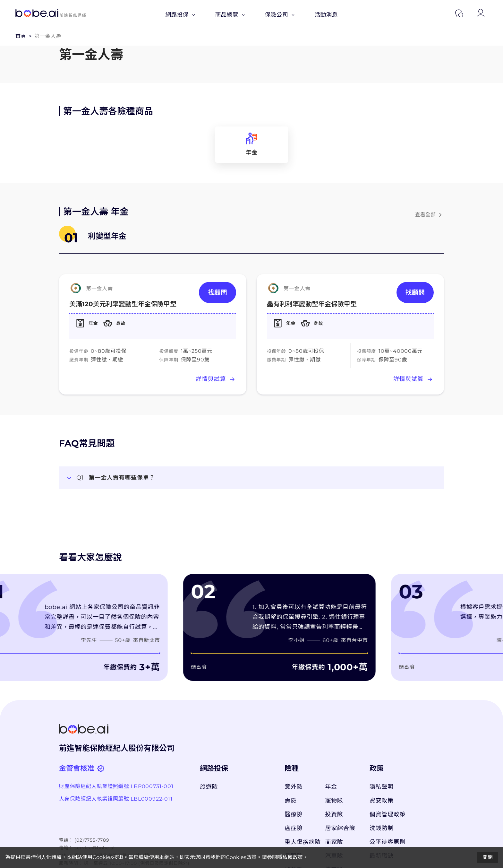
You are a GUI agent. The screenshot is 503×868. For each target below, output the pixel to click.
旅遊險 (209, 787)
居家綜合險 (340, 828)
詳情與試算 (216, 379)
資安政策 (382, 801)
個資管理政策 (388, 814)
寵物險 (334, 801)
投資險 (334, 814)
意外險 (294, 787)
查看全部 (430, 215)
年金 (331, 787)
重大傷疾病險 (302, 842)
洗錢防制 (382, 828)
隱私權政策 (290, 857)
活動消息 (326, 15)
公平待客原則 (388, 842)
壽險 (291, 801)
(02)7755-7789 (92, 840)
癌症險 (294, 828)
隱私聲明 (382, 787)
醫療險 (294, 814)
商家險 (334, 842)
